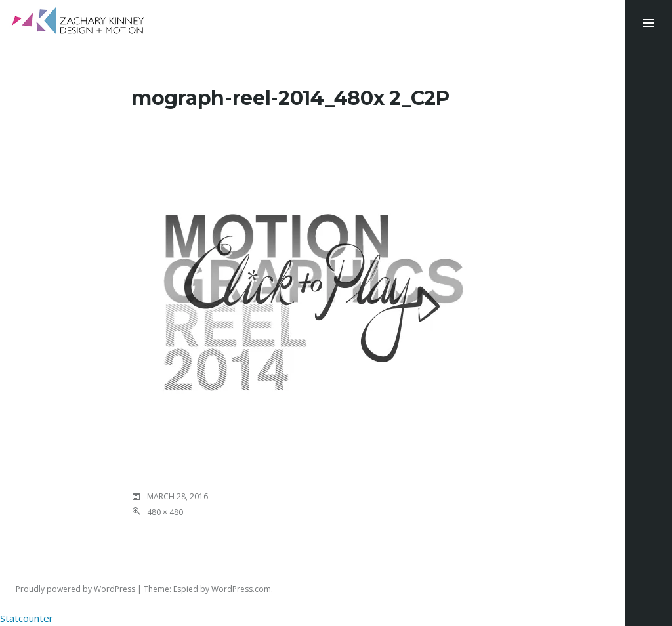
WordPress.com (241, 589)
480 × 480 (165, 512)
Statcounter (27, 618)
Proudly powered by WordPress (75, 589)
